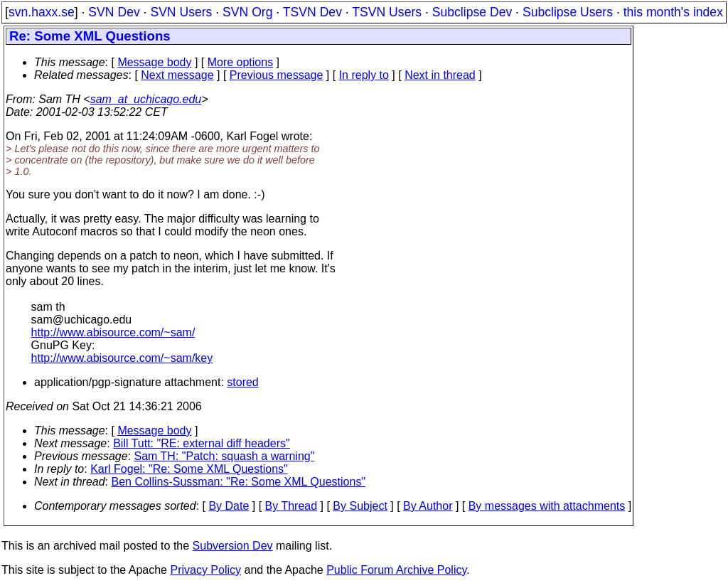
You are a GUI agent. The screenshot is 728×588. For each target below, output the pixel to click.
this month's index (673, 12)
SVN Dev (114, 12)
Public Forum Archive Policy (396, 570)
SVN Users (181, 12)
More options (241, 62)
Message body (154, 62)
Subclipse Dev (472, 12)
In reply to (364, 75)
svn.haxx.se (42, 12)
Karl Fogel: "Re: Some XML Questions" (189, 469)
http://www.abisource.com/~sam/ (113, 332)
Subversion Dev (233, 546)
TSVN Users (387, 12)
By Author (428, 506)
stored (242, 382)
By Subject (360, 506)
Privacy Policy (205, 570)
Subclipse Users (568, 12)
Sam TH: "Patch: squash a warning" (225, 456)
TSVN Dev (312, 12)
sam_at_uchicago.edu (146, 99)
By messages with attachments (547, 506)
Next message (177, 75)
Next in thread (440, 75)
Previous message (277, 75)
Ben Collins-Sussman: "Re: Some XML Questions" (239, 482)
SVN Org (247, 12)
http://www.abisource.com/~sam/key (122, 358)
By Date (229, 506)
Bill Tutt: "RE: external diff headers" (202, 443)
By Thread (291, 506)
